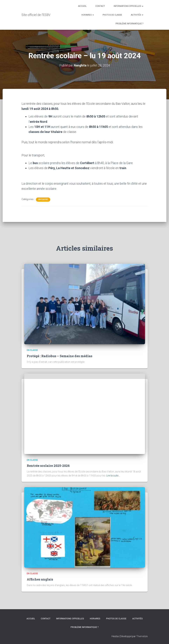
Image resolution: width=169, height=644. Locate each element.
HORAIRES (88, 15)
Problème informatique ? (129, 24)
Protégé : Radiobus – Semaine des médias (60, 356)
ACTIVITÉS (137, 15)
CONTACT (100, 6)
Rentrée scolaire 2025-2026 (48, 466)
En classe (43, 199)
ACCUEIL (82, 6)
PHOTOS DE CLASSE (112, 15)
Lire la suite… (113, 476)
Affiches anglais (40, 579)
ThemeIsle (142, 636)
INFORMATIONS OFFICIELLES (128, 6)
